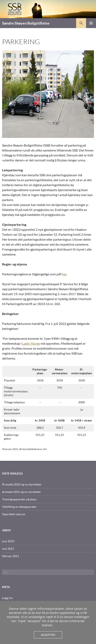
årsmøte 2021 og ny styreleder (22, 492)
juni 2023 (8, 541)
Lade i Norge (31, 343)
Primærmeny (91, 23)
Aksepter (48, 635)
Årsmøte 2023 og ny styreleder (22, 484)
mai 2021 (8, 549)
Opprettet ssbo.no (14, 514)
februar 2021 (11, 556)
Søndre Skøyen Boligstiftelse (26, 23)
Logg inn (7, 598)
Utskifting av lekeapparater (19, 507)
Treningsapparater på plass (19, 499)
